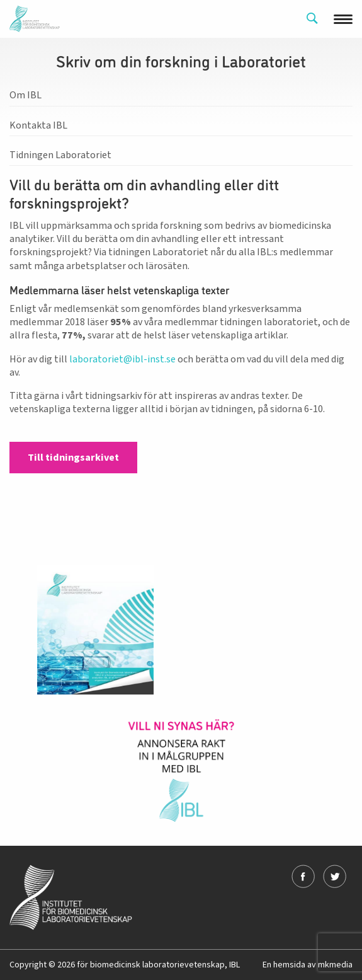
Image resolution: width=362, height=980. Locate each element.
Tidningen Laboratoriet (60, 155)
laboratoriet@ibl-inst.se (122, 359)
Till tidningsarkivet (73, 458)
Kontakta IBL (38, 125)
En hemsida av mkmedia (308, 965)
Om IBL (25, 95)
